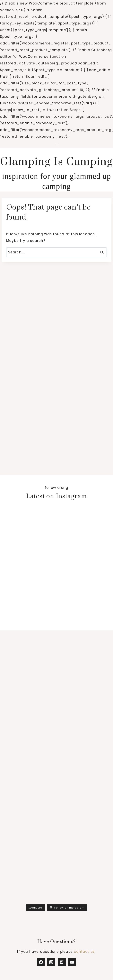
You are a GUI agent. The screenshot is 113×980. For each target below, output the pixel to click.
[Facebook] (41, 962)
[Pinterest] (62, 962)
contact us (84, 952)
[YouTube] (72, 962)
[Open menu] (57, 145)
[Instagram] (51, 962)
